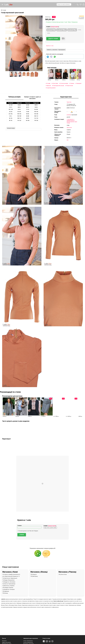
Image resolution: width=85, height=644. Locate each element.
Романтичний (70, 86)
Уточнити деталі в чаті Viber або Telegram (28, 531)
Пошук (74, 4)
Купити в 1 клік (50, 46)
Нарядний (79, 83)
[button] (3, 5)
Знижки (72, 83)
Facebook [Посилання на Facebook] (44, 641)
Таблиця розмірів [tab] (14, 97)
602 (68, 140)
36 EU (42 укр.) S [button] (51, 30)
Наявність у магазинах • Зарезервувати (56, 50)
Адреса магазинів (6, 642)
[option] (11, 74)
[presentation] (81, 74)
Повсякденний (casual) (59, 86)
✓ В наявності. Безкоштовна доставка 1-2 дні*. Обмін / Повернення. (61, 22)
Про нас (4, 638)
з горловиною (70, 119)
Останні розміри (64, 83)
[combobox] (66, 4)
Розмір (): (53, 27)
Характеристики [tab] (66, 97)
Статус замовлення (28, 641)
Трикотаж (69, 102)
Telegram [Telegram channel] (50, 641)
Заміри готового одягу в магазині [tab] (32, 98)
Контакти (4, 641)
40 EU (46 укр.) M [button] (72, 30)
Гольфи (49, 83)
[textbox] (64, 4)
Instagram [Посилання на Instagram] (47, 641)
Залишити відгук (11, 128)
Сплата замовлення (28, 642)
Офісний (49, 86)
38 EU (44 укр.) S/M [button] (62, 30)
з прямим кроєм (71, 120)
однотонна (69, 127)
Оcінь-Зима (55, 83)
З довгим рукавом (51, 88)
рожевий (69, 115)
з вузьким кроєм (71, 121)
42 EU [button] (80, 30)
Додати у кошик (53, 39)
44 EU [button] (49, 33)
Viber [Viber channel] (53, 641)
